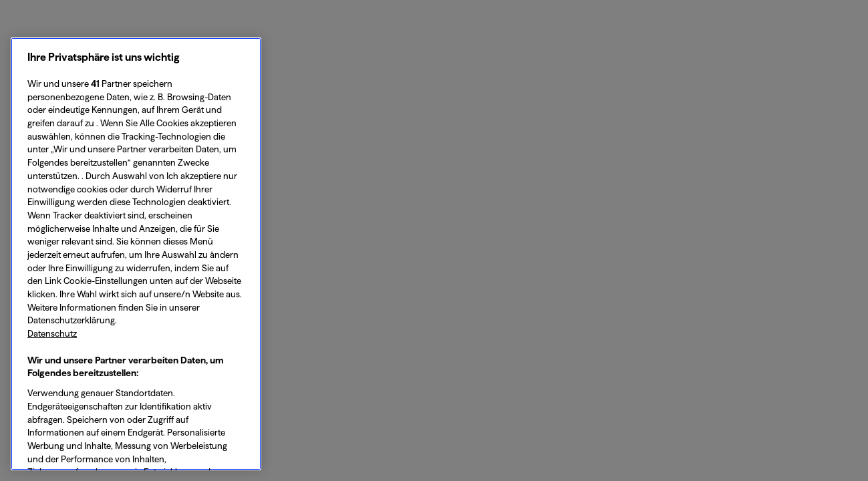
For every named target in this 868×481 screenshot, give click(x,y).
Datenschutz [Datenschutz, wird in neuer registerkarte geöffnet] (52, 333)
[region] (136, 254)
